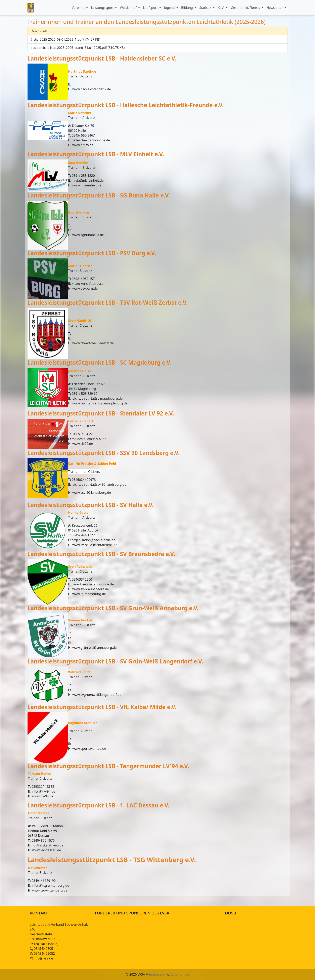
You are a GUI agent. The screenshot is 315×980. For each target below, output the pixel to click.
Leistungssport (103, 8)
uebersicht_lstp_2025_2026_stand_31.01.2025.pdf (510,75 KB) (78, 48)
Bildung (187, 8)
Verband (79, 8)
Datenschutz (180, 974)
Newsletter (275, 8)
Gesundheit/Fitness (246, 8)
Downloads (39, 31)
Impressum (158, 974)
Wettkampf (129, 8)
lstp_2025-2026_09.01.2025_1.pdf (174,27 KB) (65, 39)
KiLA (221, 8)
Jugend (170, 8)
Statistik (206, 8)
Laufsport (151, 8)
